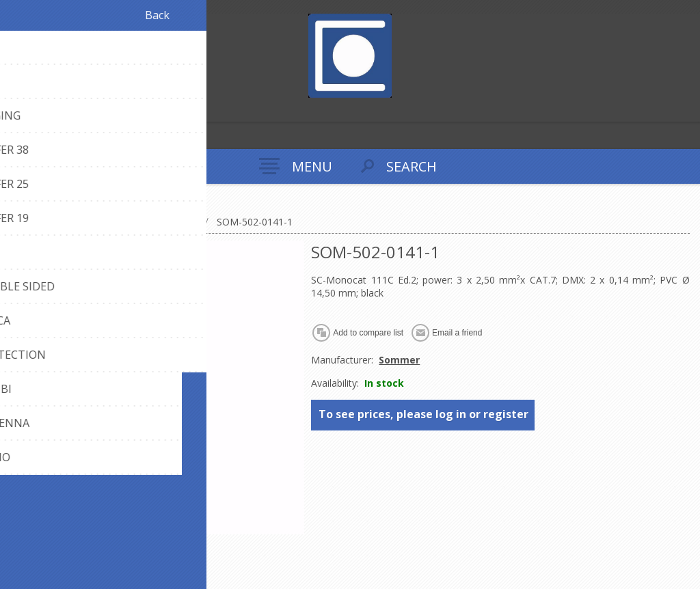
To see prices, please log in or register (423, 414)
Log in (40, 110)
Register (13, 110)
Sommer (399, 360)
